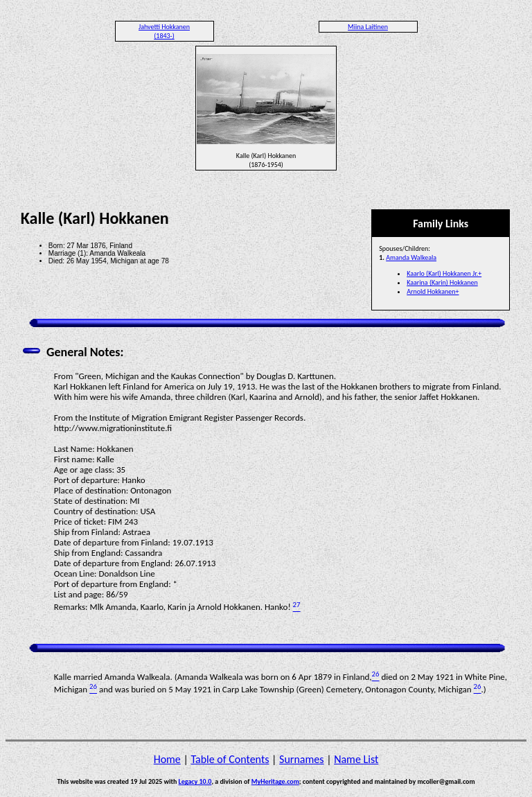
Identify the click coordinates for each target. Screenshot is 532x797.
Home (167, 759)
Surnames (301, 759)
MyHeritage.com (275, 781)
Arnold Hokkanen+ (433, 291)
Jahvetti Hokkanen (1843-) (164, 31)
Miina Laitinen (368, 27)
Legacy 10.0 (195, 781)
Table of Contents (230, 759)
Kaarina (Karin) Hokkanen (442, 282)
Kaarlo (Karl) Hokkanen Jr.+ (444, 273)
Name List (356, 759)
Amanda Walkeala (411, 257)
